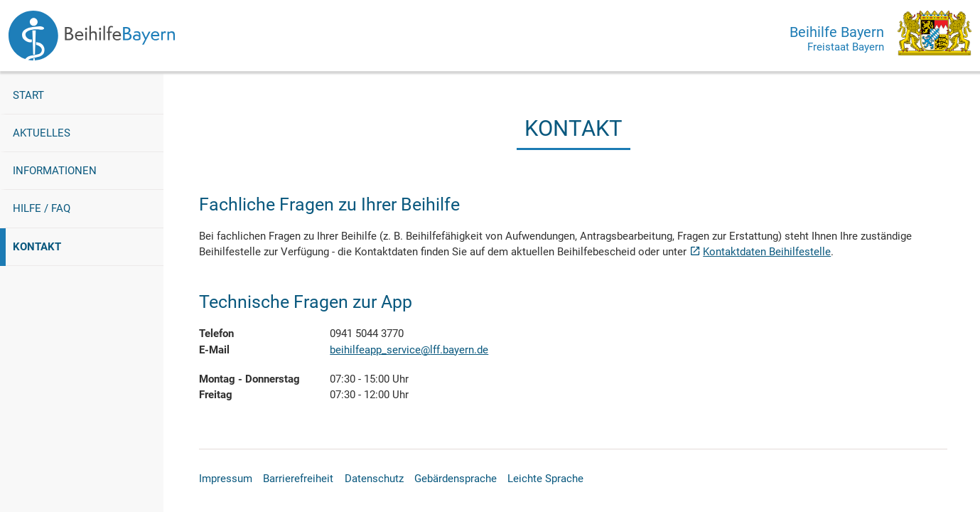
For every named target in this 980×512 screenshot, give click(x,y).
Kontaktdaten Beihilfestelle (767, 252)
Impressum (226, 479)
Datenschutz (374, 479)
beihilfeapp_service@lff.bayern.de (409, 350)
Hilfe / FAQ (42, 208)
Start (28, 95)
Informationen (55, 171)
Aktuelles (42, 133)
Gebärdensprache (456, 479)
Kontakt (55, 246)
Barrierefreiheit (298, 479)
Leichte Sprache (545, 479)
